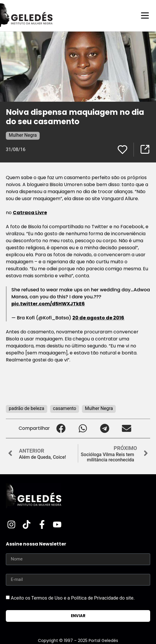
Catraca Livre (30, 213)
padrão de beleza (27, 408)
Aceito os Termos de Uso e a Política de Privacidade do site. (73, 598)
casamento (65, 408)
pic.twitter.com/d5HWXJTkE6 (48, 304)
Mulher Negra (23, 135)
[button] (61, 429)
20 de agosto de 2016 (98, 318)
